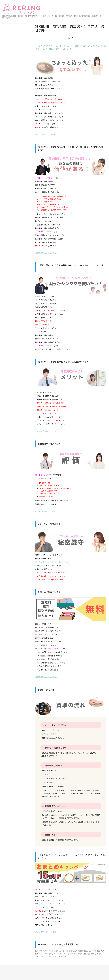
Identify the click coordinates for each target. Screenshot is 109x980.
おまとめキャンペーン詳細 (46, 932)
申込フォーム (47, 734)
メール (60, 815)
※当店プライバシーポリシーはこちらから (52, 562)
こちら (44, 793)
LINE (71, 793)
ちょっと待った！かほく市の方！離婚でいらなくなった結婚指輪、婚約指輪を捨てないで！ (71, 47)
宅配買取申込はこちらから (46, 134)
